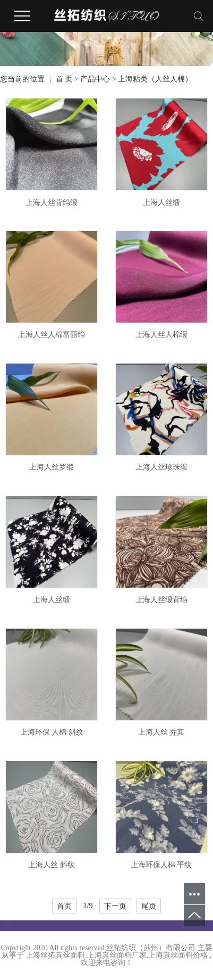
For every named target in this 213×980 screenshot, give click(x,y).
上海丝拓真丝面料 (55, 955)
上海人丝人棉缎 (161, 335)
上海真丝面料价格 (178, 955)
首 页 (64, 79)
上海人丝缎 (161, 203)
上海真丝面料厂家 (117, 955)
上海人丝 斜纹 (52, 865)
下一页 (115, 906)
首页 (64, 906)
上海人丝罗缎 (52, 467)
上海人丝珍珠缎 (161, 467)
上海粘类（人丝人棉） (155, 79)
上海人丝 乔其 (161, 732)
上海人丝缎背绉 (161, 600)
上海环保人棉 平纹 (161, 865)
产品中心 (95, 79)
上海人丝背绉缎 (52, 203)
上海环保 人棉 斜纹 (52, 732)
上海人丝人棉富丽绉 (52, 335)
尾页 (149, 906)
